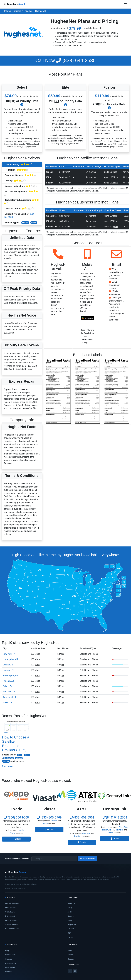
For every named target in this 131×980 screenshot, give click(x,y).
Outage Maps (10, 967)
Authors (71, 955)
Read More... (8, 766)
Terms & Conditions (18, 888)
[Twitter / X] (75, 971)
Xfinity (70, 908)
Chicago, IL (8, 665)
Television (78, 836)
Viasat (70, 920)
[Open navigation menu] (125, 4)
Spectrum (71, 916)
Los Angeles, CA (10, 659)
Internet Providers (12, 903)
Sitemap (8, 972)
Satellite (25, 223)
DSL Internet (10, 916)
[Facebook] (70, 971)
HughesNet (8, 758)
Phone (34, 223)
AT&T (70, 912)
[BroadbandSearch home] (15, 4)
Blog (20, 755)
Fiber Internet (10, 908)
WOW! (70, 937)
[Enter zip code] (54, 859)
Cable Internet (11, 912)
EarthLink (71, 903)
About (70, 951)
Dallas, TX (8, 686)
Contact (71, 959)
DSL (89, 833)
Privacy (8, 888)
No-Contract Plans (12, 929)
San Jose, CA (9, 692)
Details (16, 839)
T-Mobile (71, 929)
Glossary (9, 959)
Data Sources (10, 963)
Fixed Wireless (108, 830)
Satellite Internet (11, 925)
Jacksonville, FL (10, 697)
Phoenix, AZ (8, 681)
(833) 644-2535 (66, 60)
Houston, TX (8, 670)
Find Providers (88, 859)
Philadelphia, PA (10, 676)
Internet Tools (10, 955)
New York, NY (9, 654)
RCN (70, 933)
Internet (19, 758)
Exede (27, 755)
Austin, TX (8, 702)
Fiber (84, 833)
